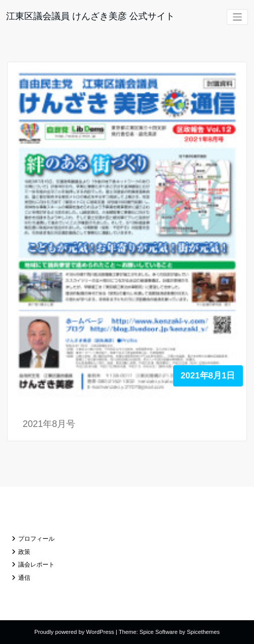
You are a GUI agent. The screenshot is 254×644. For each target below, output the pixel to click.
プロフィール (36, 539)
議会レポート (36, 565)
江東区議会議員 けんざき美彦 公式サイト (90, 16)
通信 (24, 578)
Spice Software (159, 632)
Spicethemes (203, 632)
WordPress (100, 632)
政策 (24, 552)
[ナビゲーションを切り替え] (238, 17)
